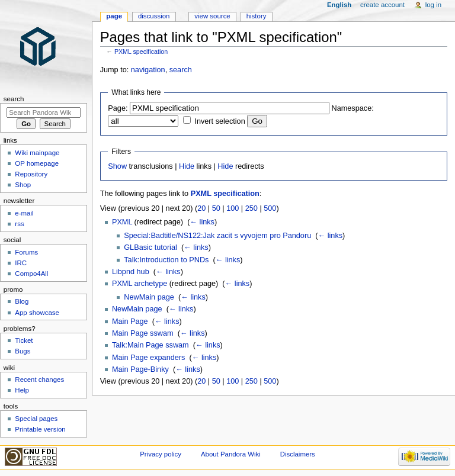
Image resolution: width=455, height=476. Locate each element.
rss (19, 224)
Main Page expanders (148, 358)
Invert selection (220, 121)
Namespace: (353, 108)
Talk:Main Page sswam (150, 345)
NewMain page (149, 297)
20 (201, 208)
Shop (23, 185)
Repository (31, 174)
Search (14, 99)
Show (117, 166)
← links (202, 222)
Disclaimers (298, 454)
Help (22, 390)
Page (114, 16)
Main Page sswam (143, 333)
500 (270, 208)
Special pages (36, 419)
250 (251, 208)
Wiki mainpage (37, 153)
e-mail (24, 213)
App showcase (37, 313)
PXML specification (141, 52)
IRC (21, 263)
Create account (382, 5)
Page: (118, 108)
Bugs (23, 351)
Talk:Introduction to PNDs (166, 260)
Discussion (154, 16)
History (257, 16)
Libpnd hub (131, 272)
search (181, 70)
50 (216, 208)
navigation (148, 70)
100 (233, 208)
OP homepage (37, 163)
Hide (187, 166)
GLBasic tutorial (150, 247)
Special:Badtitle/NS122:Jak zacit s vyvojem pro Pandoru (217, 236)
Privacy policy (161, 454)
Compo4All (31, 274)
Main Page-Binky (140, 369)
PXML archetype (140, 284)
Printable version (40, 429)
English (339, 5)
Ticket (24, 340)
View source (212, 16)
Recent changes (39, 379)
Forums (26, 252)
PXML (122, 222)
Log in (433, 5)
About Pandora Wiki (231, 454)
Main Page (130, 321)
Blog (22, 301)
